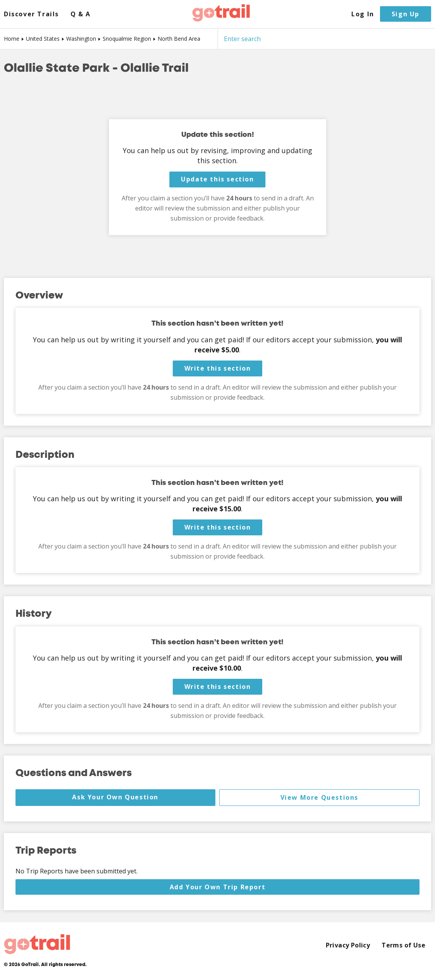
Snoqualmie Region (127, 39)
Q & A (81, 14)
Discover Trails (31, 14)
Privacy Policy (348, 945)
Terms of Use (403, 945)
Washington (81, 39)
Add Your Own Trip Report (217, 887)
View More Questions (319, 797)
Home (12, 39)
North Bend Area (179, 39)
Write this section (218, 368)
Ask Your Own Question (115, 797)
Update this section (217, 179)
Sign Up (406, 14)
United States (43, 39)
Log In (363, 14)
